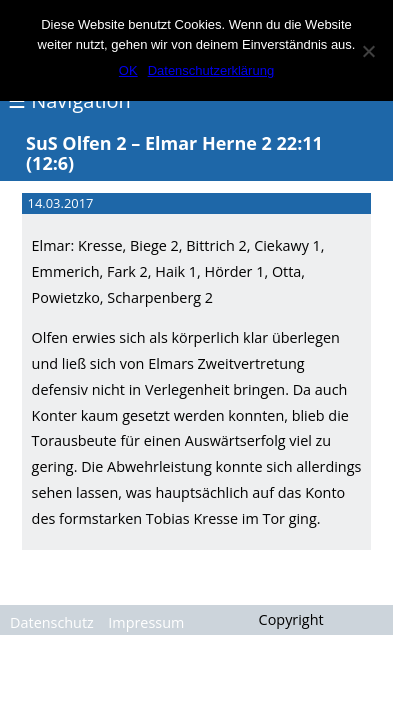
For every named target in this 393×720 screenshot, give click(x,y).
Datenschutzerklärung (211, 70)
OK (128, 70)
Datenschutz (52, 622)
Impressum (146, 622)
